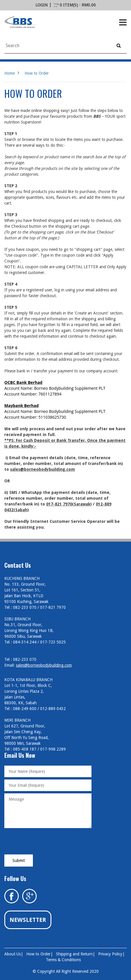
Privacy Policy (110, 954)
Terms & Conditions (63, 960)
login (42, 5)
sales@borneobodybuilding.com (44, 665)
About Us (13, 954)
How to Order (37, 73)
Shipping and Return (74, 954)
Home (10, 73)
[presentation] (48, 842)
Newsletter (28, 920)
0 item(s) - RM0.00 (75, 5)
